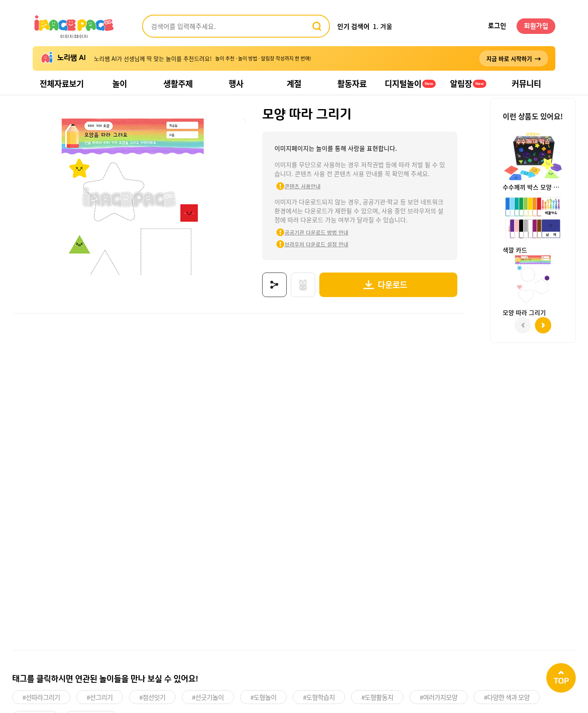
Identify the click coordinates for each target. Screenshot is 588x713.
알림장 (468, 84)
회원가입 (536, 26)
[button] (543, 325)
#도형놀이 (263, 697)
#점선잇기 (152, 697)
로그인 (497, 26)
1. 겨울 (383, 26)
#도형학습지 (319, 697)
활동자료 (352, 84)
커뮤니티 (526, 84)
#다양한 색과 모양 (507, 697)
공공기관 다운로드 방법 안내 (316, 232)
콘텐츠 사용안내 (303, 186)
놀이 (120, 84)
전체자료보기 (62, 84)
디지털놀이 (410, 84)
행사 (236, 84)
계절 (294, 84)
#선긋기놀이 (208, 697)
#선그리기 (100, 697)
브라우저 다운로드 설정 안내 (316, 244)
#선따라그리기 (41, 697)
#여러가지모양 (439, 697)
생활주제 (178, 84)
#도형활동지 (377, 697)
